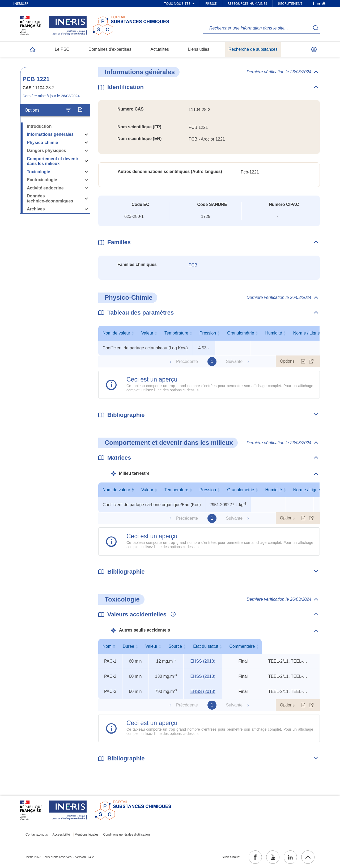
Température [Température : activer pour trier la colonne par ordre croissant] (232, 333)
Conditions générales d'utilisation (127, 835)
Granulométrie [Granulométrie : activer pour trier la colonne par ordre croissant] (296, 333)
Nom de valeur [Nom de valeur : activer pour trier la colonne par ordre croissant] (144, 333)
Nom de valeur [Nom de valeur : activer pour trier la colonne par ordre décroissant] (150, 490)
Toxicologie (39, 172)
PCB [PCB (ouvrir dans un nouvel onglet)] (193, 265)
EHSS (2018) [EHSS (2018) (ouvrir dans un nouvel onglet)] (203, 661)
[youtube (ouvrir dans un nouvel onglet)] (273, 857)
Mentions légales (87, 835)
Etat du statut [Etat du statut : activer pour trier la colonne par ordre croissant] (242, 646)
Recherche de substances (253, 49)
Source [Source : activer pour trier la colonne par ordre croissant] (202, 646)
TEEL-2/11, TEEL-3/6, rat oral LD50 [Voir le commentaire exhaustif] (288, 661)
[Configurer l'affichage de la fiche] (68, 110)
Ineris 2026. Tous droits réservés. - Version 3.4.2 (60, 857)
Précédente (187, 361)
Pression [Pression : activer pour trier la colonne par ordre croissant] (263, 333)
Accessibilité (61, 835)
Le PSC (62, 49)
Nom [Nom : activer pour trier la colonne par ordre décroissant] (109, 646)
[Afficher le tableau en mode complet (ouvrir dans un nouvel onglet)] (311, 361)
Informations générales (50, 134)
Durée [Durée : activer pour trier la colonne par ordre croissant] (134, 646)
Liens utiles (199, 49)
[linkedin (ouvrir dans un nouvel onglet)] (290, 857)
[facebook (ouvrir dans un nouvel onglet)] (255, 857)
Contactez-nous (37, 835)
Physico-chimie (42, 143)
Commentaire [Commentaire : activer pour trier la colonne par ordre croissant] (291, 646)
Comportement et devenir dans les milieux (53, 161)
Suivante (234, 361)
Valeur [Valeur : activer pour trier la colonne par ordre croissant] (203, 333)
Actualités (160, 49)
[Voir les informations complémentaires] (172, 615)
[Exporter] (80, 110)
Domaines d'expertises (110, 49)
